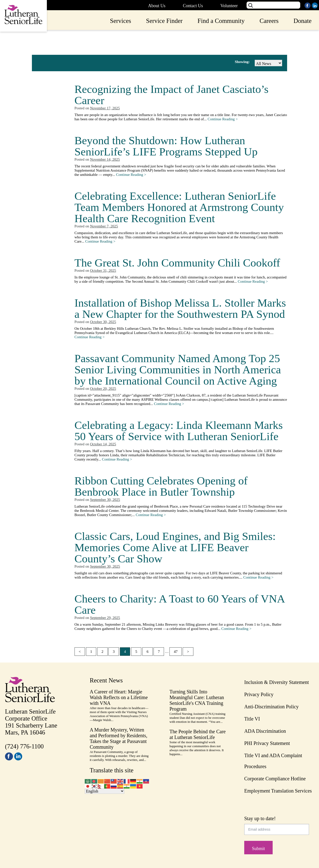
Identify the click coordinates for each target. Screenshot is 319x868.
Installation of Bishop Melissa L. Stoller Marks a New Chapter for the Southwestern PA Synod (180, 308)
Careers (269, 21)
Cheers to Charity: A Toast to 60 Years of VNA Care (180, 604)
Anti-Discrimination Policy (271, 707)
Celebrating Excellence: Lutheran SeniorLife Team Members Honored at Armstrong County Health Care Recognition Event (179, 207)
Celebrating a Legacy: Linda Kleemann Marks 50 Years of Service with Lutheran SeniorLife (179, 431)
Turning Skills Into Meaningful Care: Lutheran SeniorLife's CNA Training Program (197, 700)
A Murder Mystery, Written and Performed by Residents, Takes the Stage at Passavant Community (119, 738)
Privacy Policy (259, 694)
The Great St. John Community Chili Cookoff (177, 263)
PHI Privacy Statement (267, 743)
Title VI (252, 719)
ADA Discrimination (265, 731)
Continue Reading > (223, 119)
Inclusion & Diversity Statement (277, 682)
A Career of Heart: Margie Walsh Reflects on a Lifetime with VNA (119, 697)
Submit (258, 849)
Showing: (242, 62)
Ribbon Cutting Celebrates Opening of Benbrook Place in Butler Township (161, 486)
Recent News (106, 680)
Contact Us (193, 6)
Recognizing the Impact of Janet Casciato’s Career (172, 95)
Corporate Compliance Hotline (275, 779)
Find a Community (221, 21)
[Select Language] (105, 791)
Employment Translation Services (278, 791)
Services (120, 21)
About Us (157, 6)
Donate (303, 21)
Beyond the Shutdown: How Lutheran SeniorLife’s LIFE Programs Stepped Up (166, 146)
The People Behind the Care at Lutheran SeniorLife (198, 734)
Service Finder (164, 21)
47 (176, 652)
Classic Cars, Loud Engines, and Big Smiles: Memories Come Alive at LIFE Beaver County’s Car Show (175, 547)
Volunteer (229, 6)
